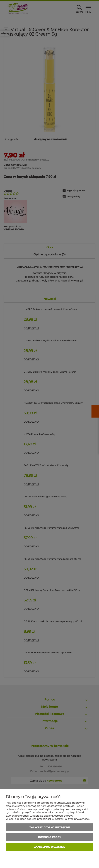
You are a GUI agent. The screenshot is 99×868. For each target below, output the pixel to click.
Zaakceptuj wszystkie (50, 847)
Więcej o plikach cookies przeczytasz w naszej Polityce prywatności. (48, 819)
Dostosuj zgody (50, 837)
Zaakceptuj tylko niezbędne (50, 827)
